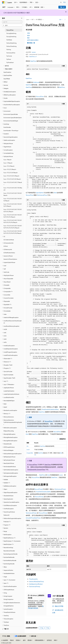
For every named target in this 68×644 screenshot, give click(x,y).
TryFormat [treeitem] (9, 56)
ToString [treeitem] (9, 49)
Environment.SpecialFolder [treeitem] (11, 114)
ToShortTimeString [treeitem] (11, 46)
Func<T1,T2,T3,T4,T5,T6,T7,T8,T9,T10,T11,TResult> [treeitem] (13, 205)
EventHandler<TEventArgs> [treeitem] (11, 131)
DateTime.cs (32, 56)
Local (38, 82)
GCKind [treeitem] (6, 246)
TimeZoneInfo (33, 579)
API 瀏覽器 (39, 19)
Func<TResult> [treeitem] (8, 160)
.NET (32, 19)
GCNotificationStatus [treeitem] (9, 253)
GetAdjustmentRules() (36, 584)
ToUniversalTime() (60, 489)
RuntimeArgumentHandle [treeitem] (10, 554)
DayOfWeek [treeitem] (7, 79)
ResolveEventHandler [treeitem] (9, 551)
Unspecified (30, 453)
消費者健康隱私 (39, 640)
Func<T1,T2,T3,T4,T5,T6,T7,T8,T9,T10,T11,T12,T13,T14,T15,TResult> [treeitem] (13, 227)
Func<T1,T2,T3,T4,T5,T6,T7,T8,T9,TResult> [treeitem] (13, 194)
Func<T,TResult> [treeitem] (8, 163)
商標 (55, 640)
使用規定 (49, 640)
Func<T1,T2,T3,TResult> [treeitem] (10, 169)
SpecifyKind (40, 193)
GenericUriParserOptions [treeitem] (10, 259)
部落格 (18, 640)
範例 (28, 35)
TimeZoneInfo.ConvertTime (36, 469)
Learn (28, 19)
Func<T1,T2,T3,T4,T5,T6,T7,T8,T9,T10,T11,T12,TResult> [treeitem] (13, 211)
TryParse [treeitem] (9, 59)
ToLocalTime (40, 96)
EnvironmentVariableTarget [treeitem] (11, 121)
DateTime (33, 61)
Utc (28, 446)
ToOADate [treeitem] (9, 40)
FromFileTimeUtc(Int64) (43, 492)
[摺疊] (22, 18)
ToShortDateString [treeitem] (11, 43)
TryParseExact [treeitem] (10, 62)
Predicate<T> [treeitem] (7, 522)
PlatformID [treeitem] (6, 515)
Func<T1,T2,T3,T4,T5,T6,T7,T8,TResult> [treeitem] (13, 189)
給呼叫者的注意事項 (33, 40)
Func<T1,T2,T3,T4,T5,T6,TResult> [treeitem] (12, 179)
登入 (65, 2)
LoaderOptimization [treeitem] (9, 391)
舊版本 (12, 640)
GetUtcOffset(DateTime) (36, 581)
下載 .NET (62, 7)
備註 (28, 38)
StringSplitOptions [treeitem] (9, 606)
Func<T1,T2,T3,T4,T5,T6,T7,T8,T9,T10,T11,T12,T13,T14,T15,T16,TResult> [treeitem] (13, 232)
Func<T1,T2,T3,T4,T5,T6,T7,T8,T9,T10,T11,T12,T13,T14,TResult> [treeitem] (13, 221)
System (34, 52)
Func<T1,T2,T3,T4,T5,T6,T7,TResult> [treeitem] (13, 183)
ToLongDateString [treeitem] (11, 33)
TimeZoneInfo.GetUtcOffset (50, 409)
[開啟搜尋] (61, 2)
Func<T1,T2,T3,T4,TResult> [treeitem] (11, 173)
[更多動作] (65, 20)
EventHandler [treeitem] (7, 127)
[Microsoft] (3, 2)
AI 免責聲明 (5, 640)
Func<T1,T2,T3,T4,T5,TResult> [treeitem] (12, 176)
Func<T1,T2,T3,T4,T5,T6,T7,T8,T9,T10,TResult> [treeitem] (13, 200)
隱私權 (29, 640)
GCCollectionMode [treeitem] (9, 240)
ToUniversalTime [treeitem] (11, 53)
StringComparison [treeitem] (8, 599)
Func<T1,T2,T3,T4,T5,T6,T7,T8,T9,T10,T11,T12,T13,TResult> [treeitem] (13, 216)
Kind (35, 82)
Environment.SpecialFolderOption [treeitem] (13, 118)
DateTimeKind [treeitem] (7, 72)
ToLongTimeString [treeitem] (11, 37)
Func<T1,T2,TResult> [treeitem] (9, 166)
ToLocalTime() (39, 489)
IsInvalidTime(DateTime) (33, 518)
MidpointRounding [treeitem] (9, 431)
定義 (28, 33)
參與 (24, 640)
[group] (46, 148)
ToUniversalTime (42, 195)
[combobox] (12, 22)
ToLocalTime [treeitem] (10, 30)
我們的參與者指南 (36, 607)
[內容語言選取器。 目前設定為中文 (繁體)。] (6, 636)
